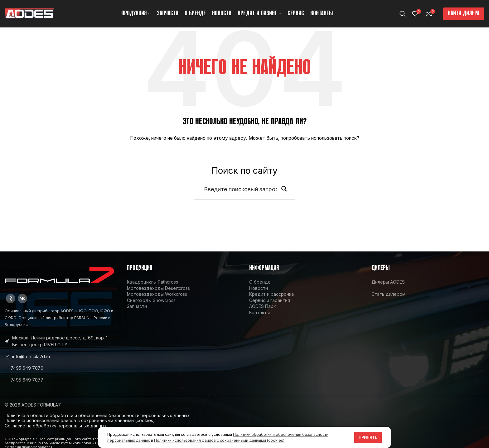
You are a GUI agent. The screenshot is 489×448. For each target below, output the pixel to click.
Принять (368, 437)
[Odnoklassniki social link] (11, 299)
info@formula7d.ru (31, 357)
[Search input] (240, 189)
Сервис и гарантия (270, 301)
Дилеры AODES (388, 282)
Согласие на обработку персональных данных (56, 426)
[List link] (61, 369)
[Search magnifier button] (284, 189)
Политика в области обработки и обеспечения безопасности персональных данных (97, 416)
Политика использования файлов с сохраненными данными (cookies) (80, 421)
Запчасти (137, 307)
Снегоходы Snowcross (151, 301)
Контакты (259, 313)
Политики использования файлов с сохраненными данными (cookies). (220, 440)
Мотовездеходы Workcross (157, 295)
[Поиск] (403, 14)
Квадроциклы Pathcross (153, 282)
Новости (259, 289)
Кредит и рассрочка (271, 295)
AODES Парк (262, 307)
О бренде (260, 282)
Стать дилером (388, 295)
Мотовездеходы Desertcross (158, 289)
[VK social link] (22, 299)
